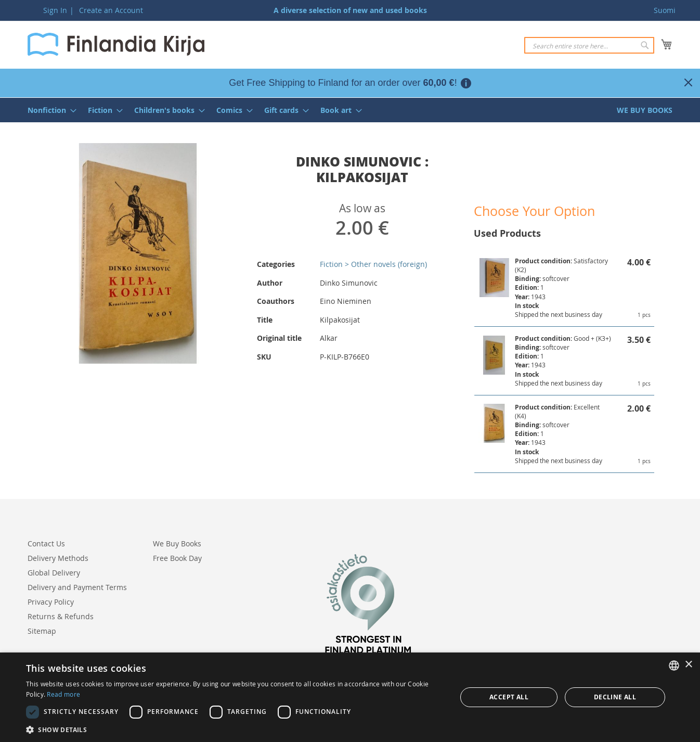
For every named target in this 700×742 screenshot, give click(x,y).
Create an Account (111, 10)
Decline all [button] (615, 697)
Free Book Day (177, 558)
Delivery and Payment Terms (77, 587)
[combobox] (589, 45)
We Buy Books (177, 543)
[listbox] (674, 666)
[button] (235, 729)
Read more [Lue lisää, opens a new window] (63, 694)
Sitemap (42, 631)
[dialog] (350, 697)
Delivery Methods (58, 558)
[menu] (350, 110)
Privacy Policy (51, 602)
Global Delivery (54, 573)
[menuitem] (49, 110)
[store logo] (116, 44)
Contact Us (46, 543)
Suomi (665, 10)
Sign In (55, 10)
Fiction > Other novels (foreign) (373, 264)
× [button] (688, 665)
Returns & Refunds (61, 616)
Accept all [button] (509, 697)
